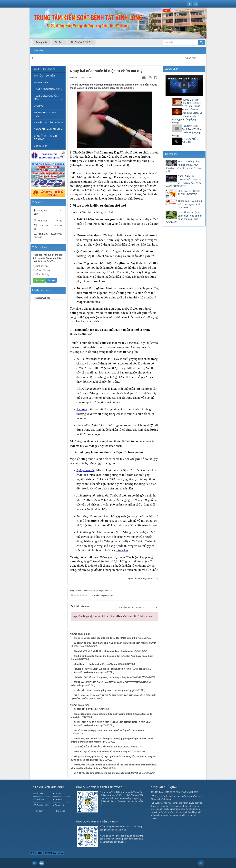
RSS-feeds (60, 811)
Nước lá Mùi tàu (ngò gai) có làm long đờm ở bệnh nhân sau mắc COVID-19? (183, 217)
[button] (184, 85)
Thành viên (40, 799)
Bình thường (41, 274)
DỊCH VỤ (39, 106)
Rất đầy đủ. (41, 266)
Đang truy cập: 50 (54, 853)
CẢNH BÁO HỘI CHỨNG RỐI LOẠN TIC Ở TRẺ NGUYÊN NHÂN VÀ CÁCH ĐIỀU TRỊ (184, 181)
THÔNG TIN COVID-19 (85, 709)
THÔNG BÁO (41, 82)
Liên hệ (58, 799)
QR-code (37, 853)
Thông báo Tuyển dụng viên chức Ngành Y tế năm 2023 (190, 204)
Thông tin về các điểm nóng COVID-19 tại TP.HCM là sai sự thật (105, 638)
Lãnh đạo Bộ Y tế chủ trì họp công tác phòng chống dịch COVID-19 (107, 677)
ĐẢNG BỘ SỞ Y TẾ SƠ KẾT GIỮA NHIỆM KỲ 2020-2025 (101, 747)
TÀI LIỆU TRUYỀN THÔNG (48, 123)
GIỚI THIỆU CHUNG (44, 69)
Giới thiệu (39, 793)
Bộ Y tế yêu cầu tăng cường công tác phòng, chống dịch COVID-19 (107, 773)
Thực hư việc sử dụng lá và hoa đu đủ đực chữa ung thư (102, 752)
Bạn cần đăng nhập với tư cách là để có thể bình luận (113, 616)
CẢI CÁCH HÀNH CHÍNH (47, 129)
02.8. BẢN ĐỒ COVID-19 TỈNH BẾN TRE (189, 193)
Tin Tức (58, 793)
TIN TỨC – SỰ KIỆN (44, 76)
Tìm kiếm (39, 811)
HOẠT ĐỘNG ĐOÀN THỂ (47, 89)
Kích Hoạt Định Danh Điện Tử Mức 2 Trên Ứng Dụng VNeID (187, 131)
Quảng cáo (60, 805)
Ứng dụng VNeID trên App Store (99, 787)
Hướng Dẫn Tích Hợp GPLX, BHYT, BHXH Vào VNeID (191, 103)
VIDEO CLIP (40, 146)
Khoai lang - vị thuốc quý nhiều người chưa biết (98, 664)
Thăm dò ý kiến (42, 805)
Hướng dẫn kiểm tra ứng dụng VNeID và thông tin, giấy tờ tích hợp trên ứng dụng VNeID (187, 116)
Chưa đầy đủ (41, 270)
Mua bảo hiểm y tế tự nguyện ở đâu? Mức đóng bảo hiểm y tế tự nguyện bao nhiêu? (183, 166)
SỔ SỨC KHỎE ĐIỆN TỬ (190, 141)
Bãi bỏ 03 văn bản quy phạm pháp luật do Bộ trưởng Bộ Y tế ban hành (109, 730)
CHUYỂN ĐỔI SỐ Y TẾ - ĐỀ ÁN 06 (46, 138)
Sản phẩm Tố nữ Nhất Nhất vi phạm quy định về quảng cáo (103, 651)
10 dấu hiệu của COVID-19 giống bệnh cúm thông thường (103, 690)
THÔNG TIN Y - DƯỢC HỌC (46, 114)
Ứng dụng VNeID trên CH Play (98, 822)
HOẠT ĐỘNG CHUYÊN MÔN (46, 97)
